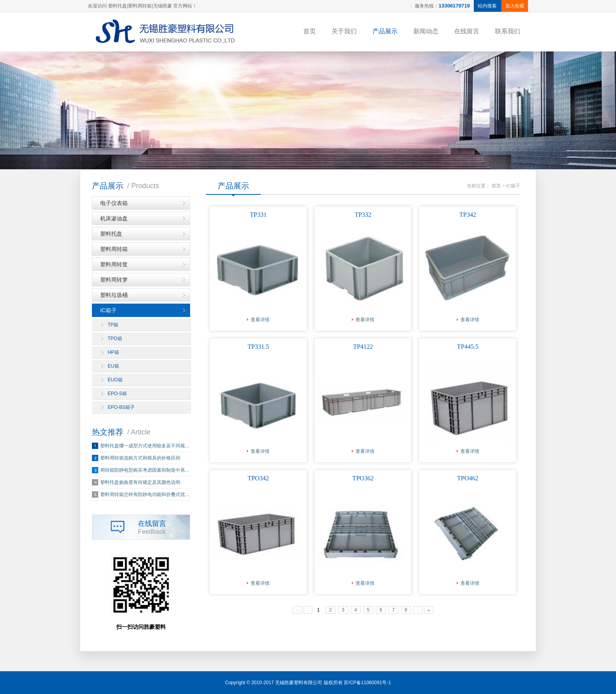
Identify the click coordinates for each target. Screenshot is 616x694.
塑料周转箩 (114, 280)
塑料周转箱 (114, 249)
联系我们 (508, 31)
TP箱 (113, 325)
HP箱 (113, 352)
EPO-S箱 (117, 394)
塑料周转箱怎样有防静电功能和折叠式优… (145, 494)
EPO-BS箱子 (121, 407)
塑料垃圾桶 (114, 295)
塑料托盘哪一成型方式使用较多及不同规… (145, 446)
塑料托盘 (111, 234)
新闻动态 (426, 31)
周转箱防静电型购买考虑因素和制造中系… (145, 470)
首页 (310, 31)
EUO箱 (115, 380)
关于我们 (344, 31)
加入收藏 (515, 6)
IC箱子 (108, 310)
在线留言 (467, 31)
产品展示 (385, 31)
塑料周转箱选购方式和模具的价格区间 (140, 458)
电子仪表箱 (114, 203)
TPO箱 (115, 339)
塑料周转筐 (114, 264)
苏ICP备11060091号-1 (367, 683)
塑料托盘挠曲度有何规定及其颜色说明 (140, 482)
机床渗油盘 (114, 218)
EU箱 (113, 366)
